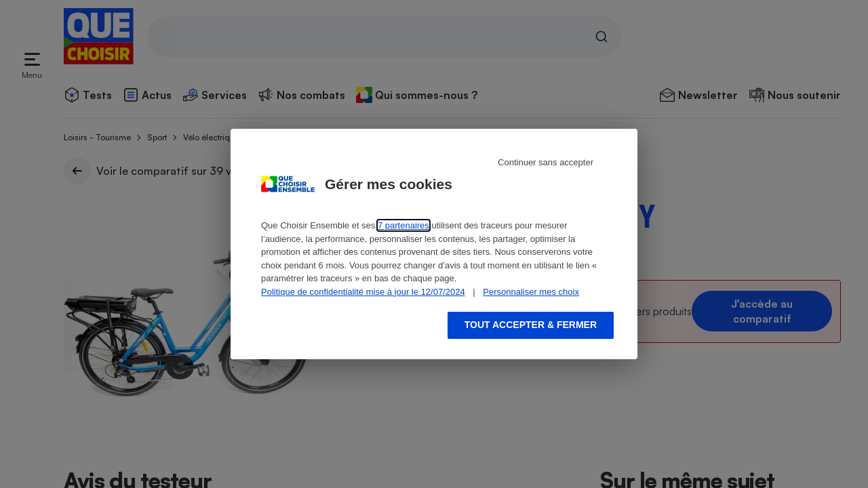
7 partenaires (403, 225)
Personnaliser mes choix (531, 292)
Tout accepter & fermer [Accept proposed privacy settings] (531, 325)
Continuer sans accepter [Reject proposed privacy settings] (546, 162)
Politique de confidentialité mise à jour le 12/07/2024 (363, 292)
